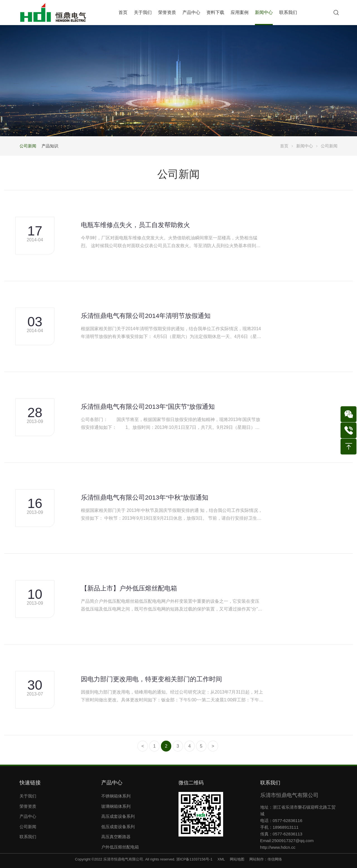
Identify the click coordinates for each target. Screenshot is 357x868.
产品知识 (50, 146)
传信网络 (275, 859)
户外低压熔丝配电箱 (120, 847)
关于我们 (28, 796)
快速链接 (30, 783)
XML (221, 859)
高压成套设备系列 (118, 816)
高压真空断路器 (116, 837)
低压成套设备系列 (118, 827)
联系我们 (28, 837)
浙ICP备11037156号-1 (194, 859)
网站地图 (237, 859)
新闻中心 (305, 146)
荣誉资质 (28, 806)
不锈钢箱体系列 (116, 796)
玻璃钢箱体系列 (116, 806)
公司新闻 (28, 146)
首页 (284, 146)
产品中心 (28, 816)
